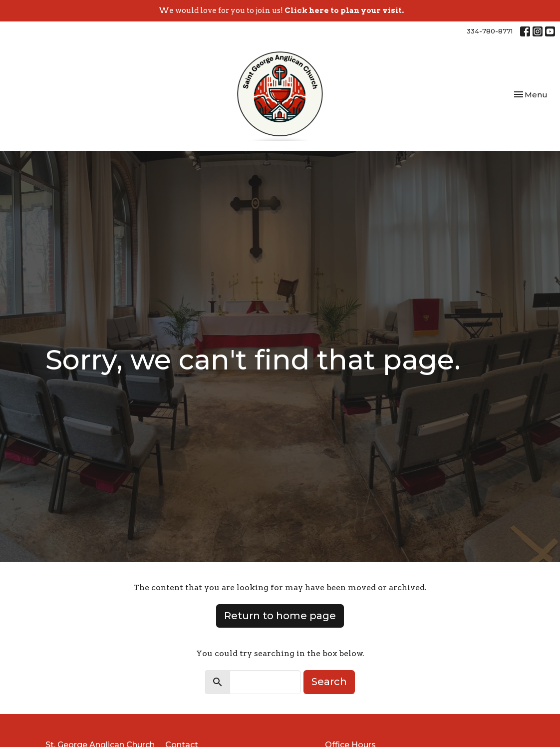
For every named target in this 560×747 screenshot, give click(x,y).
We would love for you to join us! (281, 10)
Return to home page (280, 616)
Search (329, 682)
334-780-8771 (490, 31)
